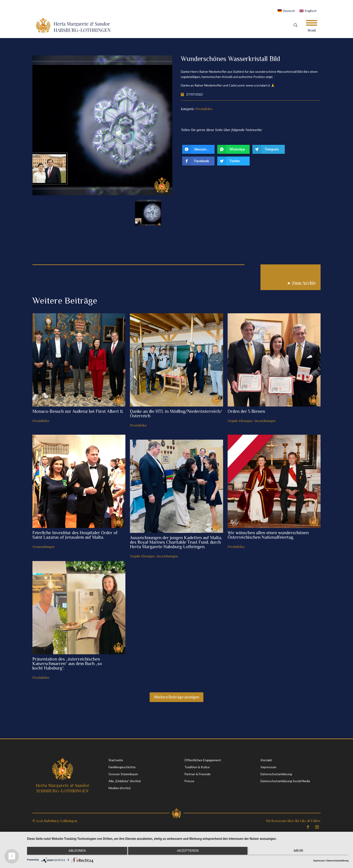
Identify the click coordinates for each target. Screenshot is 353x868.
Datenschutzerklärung (276, 774)
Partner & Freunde (197, 774)
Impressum (268, 767)
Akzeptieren (188, 852)
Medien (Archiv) (120, 788)
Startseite (116, 760)
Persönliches (41, 421)
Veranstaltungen (43, 547)
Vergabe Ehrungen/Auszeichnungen (252, 421)
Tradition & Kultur (197, 767)
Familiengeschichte (122, 767)
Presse (189, 781)
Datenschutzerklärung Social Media (285, 781)
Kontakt (266, 760)
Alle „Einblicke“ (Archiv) (125, 781)
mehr (301, 852)
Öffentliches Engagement (203, 760)
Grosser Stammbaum (123, 774)
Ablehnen (75, 852)
